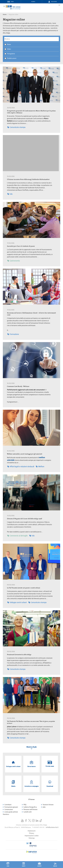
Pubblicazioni (12, 58)
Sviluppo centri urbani (17, 602)
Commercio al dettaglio (17, 536)
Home (5, 14)
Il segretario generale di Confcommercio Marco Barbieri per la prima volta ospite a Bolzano (31, 112)
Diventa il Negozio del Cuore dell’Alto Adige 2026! (25, 519)
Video (9, 49)
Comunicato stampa (16, 127)
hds (10, 194)
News (9, 44)
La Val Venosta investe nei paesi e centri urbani (24, 588)
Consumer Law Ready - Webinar (18, 386)
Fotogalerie (11, 54)
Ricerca (33, 2)
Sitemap (32, 838)
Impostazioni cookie (32, 836)
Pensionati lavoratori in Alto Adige (19, 654)
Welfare (40, 467)
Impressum (32, 831)
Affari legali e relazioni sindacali (21, 467)
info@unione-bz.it (52, 827)
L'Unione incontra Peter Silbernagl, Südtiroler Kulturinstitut (28, 179)
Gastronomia (14, 261)
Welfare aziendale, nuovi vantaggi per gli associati (25, 454)
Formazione (13, 334)
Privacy (31, 833)
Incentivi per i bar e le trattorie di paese (21, 246)
